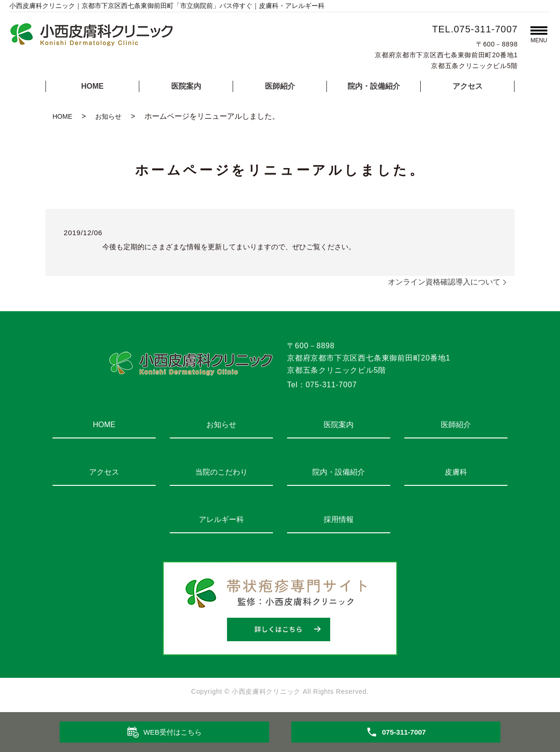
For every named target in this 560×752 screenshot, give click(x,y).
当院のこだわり (221, 472)
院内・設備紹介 (374, 86)
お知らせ (108, 116)
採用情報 (339, 519)
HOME (92, 86)
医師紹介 (280, 86)
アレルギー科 (221, 519)
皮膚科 (456, 472)
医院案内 (186, 86)
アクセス (468, 86)
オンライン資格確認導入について (444, 282)
